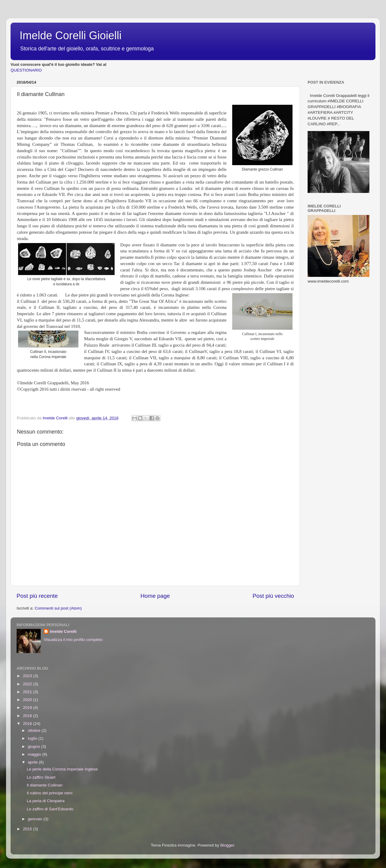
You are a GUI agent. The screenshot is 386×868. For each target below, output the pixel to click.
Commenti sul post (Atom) (58, 608)
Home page (155, 596)
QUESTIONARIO (26, 70)
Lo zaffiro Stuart (41, 777)
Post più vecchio (273, 596)
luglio (33, 738)
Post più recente (37, 596)
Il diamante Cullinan (45, 785)
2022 (28, 684)
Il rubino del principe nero (50, 793)
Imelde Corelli (63, 631)
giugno (34, 746)
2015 (28, 829)
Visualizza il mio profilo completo (73, 640)
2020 (28, 700)
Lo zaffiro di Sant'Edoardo (50, 809)
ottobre (35, 730)
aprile (33, 762)
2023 (28, 676)
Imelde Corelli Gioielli (71, 35)
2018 (28, 716)
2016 (28, 724)
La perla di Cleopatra (46, 801)
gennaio (36, 819)
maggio (35, 754)
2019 (28, 708)
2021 (28, 692)
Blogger (227, 845)
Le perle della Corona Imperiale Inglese (62, 769)
